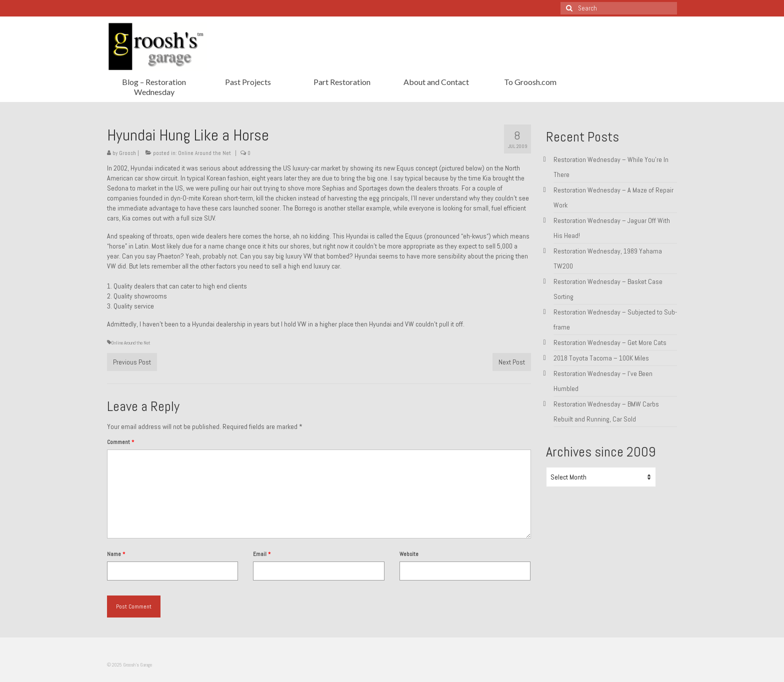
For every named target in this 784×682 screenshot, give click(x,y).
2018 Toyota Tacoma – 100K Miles (601, 358)
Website (409, 554)
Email (262, 554)
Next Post (512, 362)
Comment (120, 442)
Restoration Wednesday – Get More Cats (610, 342)
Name (116, 554)
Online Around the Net (204, 153)
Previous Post (132, 362)
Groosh (127, 153)
